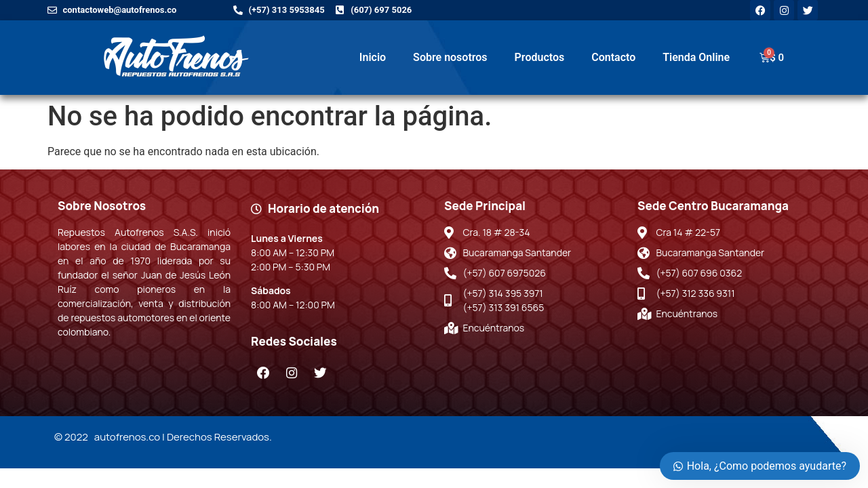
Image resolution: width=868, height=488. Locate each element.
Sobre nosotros (450, 57)
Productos (540, 57)
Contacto (613, 57)
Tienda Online (696, 57)
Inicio (373, 57)
